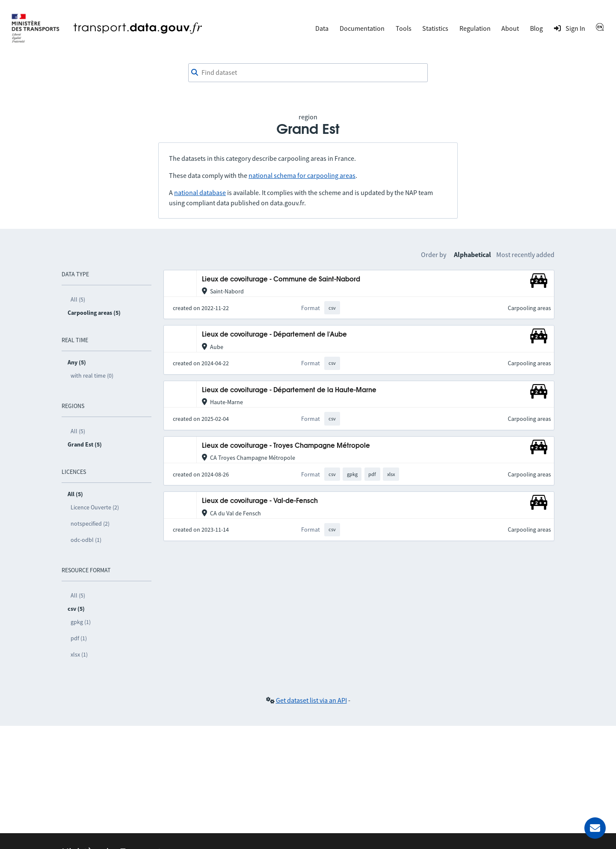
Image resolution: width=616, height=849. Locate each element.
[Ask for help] (595, 828)
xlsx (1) (79, 654)
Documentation (362, 28)
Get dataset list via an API (311, 700)
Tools (404, 28)
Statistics (435, 28)
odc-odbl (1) (86, 540)
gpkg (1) (81, 622)
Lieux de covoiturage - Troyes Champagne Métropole (286, 446)
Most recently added (525, 254)
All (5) (78, 299)
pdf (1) (79, 638)
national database (200, 192)
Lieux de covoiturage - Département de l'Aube (274, 335)
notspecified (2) (90, 524)
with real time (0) (92, 376)
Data (322, 28)
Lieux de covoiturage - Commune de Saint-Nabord (281, 280)
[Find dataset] (308, 73)
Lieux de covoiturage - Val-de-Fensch (260, 501)
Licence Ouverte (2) (95, 507)
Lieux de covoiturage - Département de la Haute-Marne (289, 390)
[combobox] (308, 73)
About (510, 28)
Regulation (475, 28)
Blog (536, 28)
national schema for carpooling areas (302, 175)
